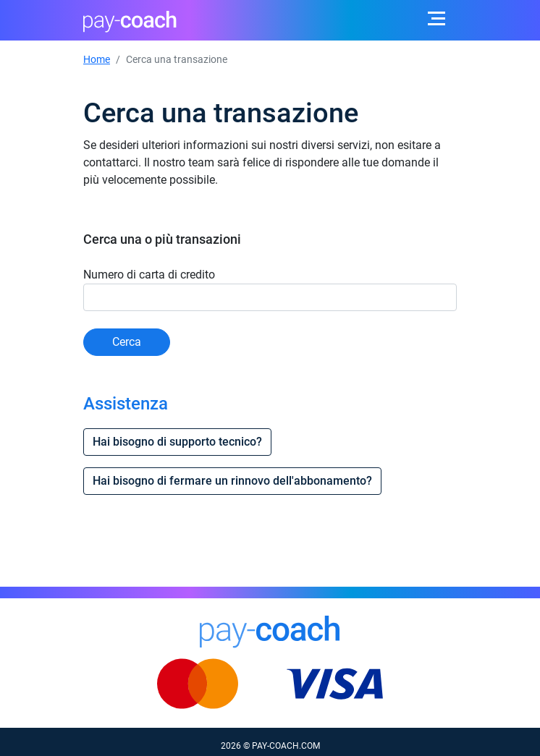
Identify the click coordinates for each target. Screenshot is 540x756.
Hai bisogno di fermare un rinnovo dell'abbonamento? (232, 481)
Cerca (127, 342)
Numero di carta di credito (149, 275)
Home (97, 59)
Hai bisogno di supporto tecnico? (177, 442)
